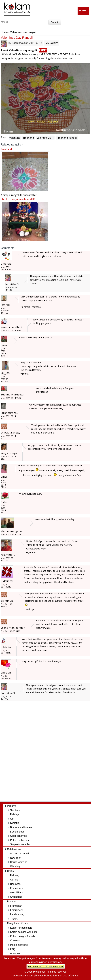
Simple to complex (20, 844)
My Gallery (52, 43)
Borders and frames (21, 827)
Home (4, 32)
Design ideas (17, 832)
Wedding (15, 866)
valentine (15, 138)
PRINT (43, 50)
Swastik (14, 823)
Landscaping (17, 914)
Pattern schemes (19, 840)
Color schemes (18, 836)
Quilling (14, 880)
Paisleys (15, 814)
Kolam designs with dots (24, 932)
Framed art (16, 906)
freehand (29, 138)
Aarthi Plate (17, 893)
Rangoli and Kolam (18, 923)
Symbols (15, 810)
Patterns (12, 806)
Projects (12, 902)
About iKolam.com (23, 976)
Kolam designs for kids (23, 936)
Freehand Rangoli (67, 138)
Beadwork (16, 884)
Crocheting (16, 897)
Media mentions (19, 945)
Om (12, 819)
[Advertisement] (49, 753)
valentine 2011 (45, 138)
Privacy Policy (43, 976)
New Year (16, 858)
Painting (15, 875)
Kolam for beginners (21, 928)
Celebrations (14, 849)
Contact (73, 976)
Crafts (10, 871)
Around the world (20, 854)
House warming (19, 862)
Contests (15, 940)
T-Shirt (14, 919)
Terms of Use (60, 976)
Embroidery (17, 888)
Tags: (4, 137)
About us (15, 953)
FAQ (13, 949)
